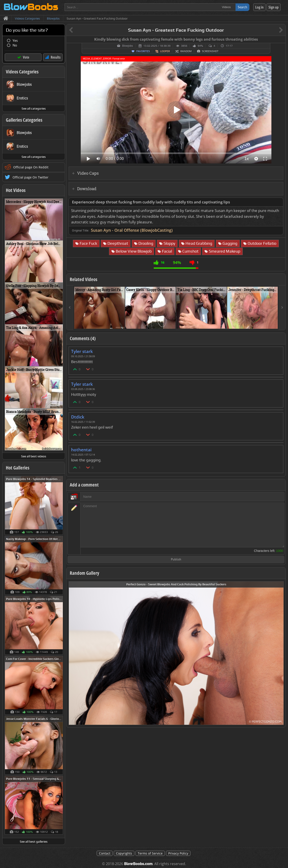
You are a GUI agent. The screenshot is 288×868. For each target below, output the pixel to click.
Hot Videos (16, 190)
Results (56, 57)
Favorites (143, 51)
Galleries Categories (24, 120)
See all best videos (34, 456)
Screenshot (210, 51)
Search (242, 7)
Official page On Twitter (31, 177)
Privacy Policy (178, 853)
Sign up (274, 7)
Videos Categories (22, 72)
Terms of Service (150, 853)
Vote (26, 57)
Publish (176, 560)
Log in (259, 7)
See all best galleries (34, 842)
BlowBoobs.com (138, 864)
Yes (15, 41)
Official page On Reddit (31, 167)
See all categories (34, 108)
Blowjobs (127, 46)
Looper (165, 51)
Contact (105, 853)
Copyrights (124, 853)
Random (186, 51)
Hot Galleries (18, 468)
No (15, 45)
